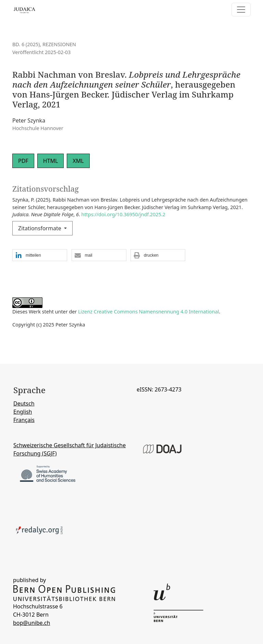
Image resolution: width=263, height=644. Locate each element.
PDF (23, 161)
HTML (51, 161)
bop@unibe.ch (32, 623)
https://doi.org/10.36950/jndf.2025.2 (123, 214)
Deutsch (24, 403)
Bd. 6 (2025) (26, 44)
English (23, 412)
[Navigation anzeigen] (241, 10)
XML (78, 161)
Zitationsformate (40, 228)
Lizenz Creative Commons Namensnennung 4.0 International (148, 312)
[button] (40, 255)
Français (24, 420)
